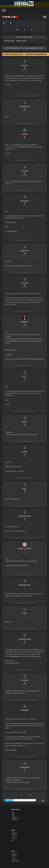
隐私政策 (14, 859)
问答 (13, 837)
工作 (13, 858)
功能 (13, 816)
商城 (13, 814)
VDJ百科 (14, 839)
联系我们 (14, 856)
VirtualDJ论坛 (9, 41)
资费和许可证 (16, 818)
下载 (13, 812)
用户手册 (14, 835)
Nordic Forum (21, 41)
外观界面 (14, 820)
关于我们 (14, 854)
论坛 (13, 840)
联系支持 (14, 833)
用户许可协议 (16, 861)
